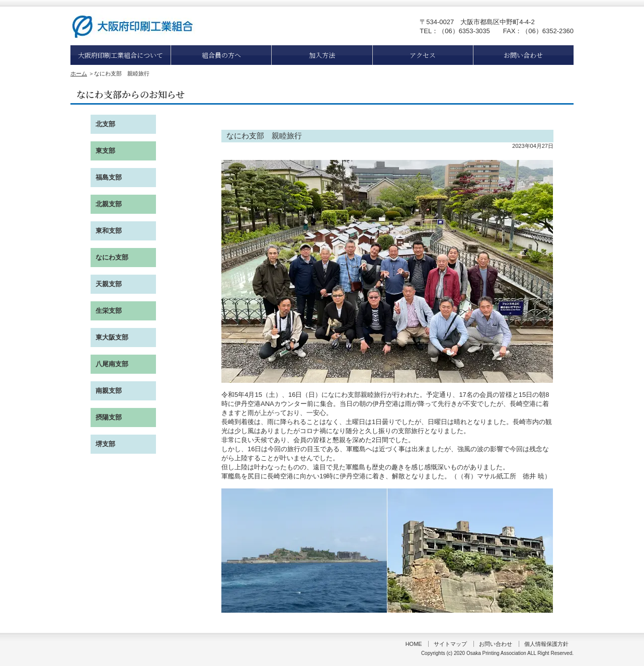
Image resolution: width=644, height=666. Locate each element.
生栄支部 (109, 311)
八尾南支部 (112, 364)
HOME (414, 644)
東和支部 (109, 231)
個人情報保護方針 (546, 644)
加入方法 (322, 55)
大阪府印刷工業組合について (120, 55)
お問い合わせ (523, 55)
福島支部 (109, 177)
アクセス (423, 55)
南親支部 (109, 391)
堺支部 (105, 444)
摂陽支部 (109, 417)
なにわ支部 (112, 257)
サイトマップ (450, 644)
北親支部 (109, 204)
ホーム (79, 73)
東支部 (105, 151)
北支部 (105, 124)
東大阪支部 (112, 337)
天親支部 (109, 284)
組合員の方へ (221, 55)
